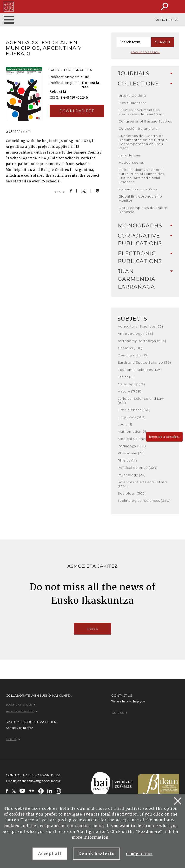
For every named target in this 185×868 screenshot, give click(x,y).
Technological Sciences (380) (144, 501)
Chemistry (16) (130, 348)
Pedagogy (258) (132, 446)
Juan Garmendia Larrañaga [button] (145, 279)
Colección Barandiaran (139, 129)
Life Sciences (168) (134, 410)
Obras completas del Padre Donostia (143, 210)
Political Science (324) (138, 468)
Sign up (13, 739)
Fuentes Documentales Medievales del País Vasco (142, 112)
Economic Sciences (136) (140, 370)
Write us (119, 713)
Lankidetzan (129, 155)
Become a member (164, 437)
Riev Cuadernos (133, 103)
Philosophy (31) (131, 453)
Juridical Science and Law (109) (141, 401)
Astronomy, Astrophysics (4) (142, 341)
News (92, 629)
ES (164, 20)
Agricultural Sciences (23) (141, 326)
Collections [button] (145, 84)
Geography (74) (132, 384)
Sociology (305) (132, 493)
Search (163, 42)
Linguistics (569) (132, 417)
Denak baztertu (96, 854)
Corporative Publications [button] (145, 240)
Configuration (139, 854)
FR (170, 20)
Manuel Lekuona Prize (138, 189)
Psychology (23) (132, 475)
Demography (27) (133, 355)
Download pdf (77, 111)
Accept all (50, 854)
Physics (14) (127, 460)
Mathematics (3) (132, 431)
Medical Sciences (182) (138, 439)
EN (176, 20)
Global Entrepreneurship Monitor (140, 198)
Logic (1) (125, 424)
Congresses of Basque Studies (145, 121)
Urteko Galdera (132, 96)
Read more (149, 832)
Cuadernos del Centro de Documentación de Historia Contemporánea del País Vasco (143, 142)
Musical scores (131, 162)
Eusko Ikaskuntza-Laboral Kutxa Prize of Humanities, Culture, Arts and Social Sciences (142, 176)
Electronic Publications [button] (145, 257)
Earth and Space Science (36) (144, 362)
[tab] (145, 74)
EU (157, 20)
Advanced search (145, 52)
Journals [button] (145, 74)
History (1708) (130, 391)
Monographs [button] (145, 226)
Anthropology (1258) (136, 334)
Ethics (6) (126, 377)
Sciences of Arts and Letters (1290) (143, 484)
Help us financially (22, 711)
